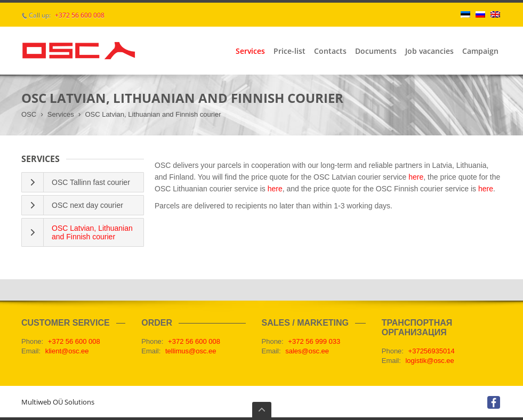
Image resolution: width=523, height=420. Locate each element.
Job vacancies (429, 51)
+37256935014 (432, 351)
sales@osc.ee (307, 351)
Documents (376, 51)
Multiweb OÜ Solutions (58, 402)
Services (250, 51)
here (416, 177)
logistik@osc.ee (429, 361)
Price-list (289, 51)
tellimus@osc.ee (191, 351)
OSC (29, 114)
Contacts (330, 51)
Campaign (480, 51)
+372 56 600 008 (80, 15)
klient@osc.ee (67, 351)
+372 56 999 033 (314, 341)
